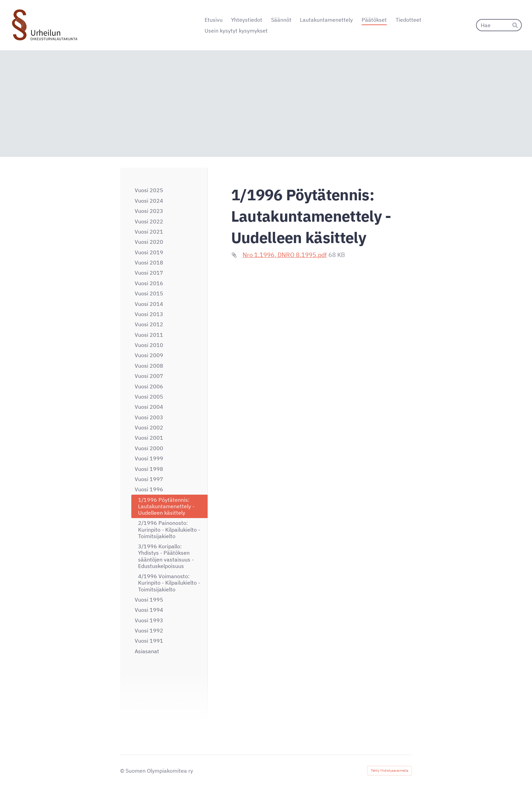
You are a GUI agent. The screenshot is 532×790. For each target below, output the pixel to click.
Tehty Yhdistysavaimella (389, 770)
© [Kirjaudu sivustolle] (123, 771)
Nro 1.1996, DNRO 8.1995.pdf (285, 255)
